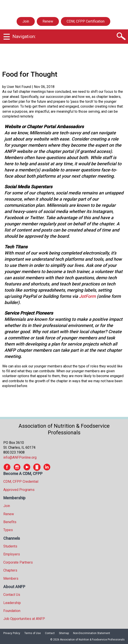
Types (8, 530)
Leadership (12, 603)
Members (11, 578)
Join (26, 21)
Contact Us (12, 595)
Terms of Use (33, 633)
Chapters (10, 570)
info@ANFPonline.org (20, 457)
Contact (50, 633)
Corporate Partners (18, 562)
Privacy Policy (12, 633)
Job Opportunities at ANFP (24, 619)
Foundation (12, 611)
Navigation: (24, 36)
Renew (48, 21)
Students (10, 546)
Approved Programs (19, 490)
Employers (12, 554)
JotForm (87, 296)
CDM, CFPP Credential (21, 482)
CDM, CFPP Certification (86, 21)
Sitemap (64, 633)
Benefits (10, 522)
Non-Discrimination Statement (92, 633)
